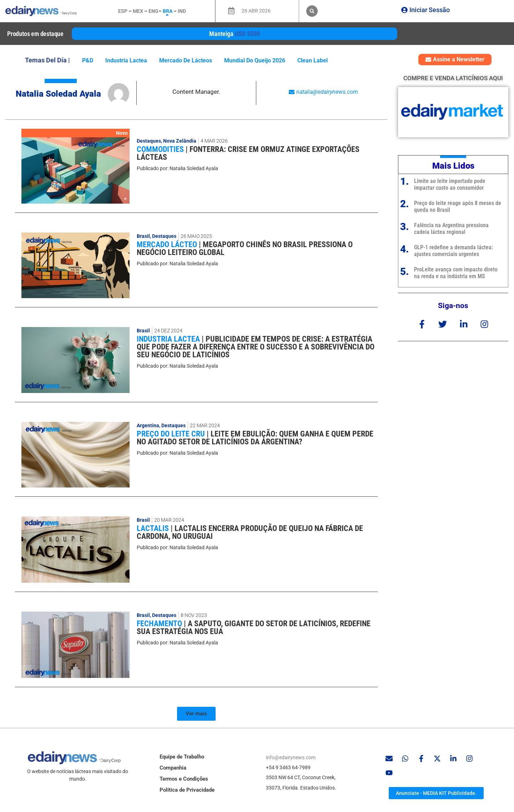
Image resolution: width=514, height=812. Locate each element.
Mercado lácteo (168, 244)
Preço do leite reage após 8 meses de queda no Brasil (458, 206)
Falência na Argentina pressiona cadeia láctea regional (451, 229)
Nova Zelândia (180, 141)
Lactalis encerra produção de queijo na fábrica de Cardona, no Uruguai (250, 532)
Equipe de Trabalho (182, 757)
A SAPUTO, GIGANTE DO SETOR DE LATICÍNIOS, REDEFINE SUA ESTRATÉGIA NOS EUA (254, 627)
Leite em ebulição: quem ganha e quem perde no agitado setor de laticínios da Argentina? (255, 438)
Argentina (148, 425)
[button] (312, 11)
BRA (168, 11)
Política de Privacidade (187, 790)
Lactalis (154, 528)
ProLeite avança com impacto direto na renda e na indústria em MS (456, 273)
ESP (123, 11)
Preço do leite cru (172, 434)
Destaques (149, 141)
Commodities (161, 149)
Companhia (173, 768)
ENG (153, 11)
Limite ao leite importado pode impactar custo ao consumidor (450, 184)
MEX (138, 11)
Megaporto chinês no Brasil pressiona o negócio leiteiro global (245, 248)
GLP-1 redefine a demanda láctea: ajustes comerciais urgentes (453, 251)
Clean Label (313, 60)
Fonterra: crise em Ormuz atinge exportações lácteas (248, 153)
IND (182, 11)
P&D (88, 60)
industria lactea (126, 60)
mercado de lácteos (186, 60)
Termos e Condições (184, 779)
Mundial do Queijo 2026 (255, 60)
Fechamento (160, 624)
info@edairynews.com (291, 757)
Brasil (143, 236)
